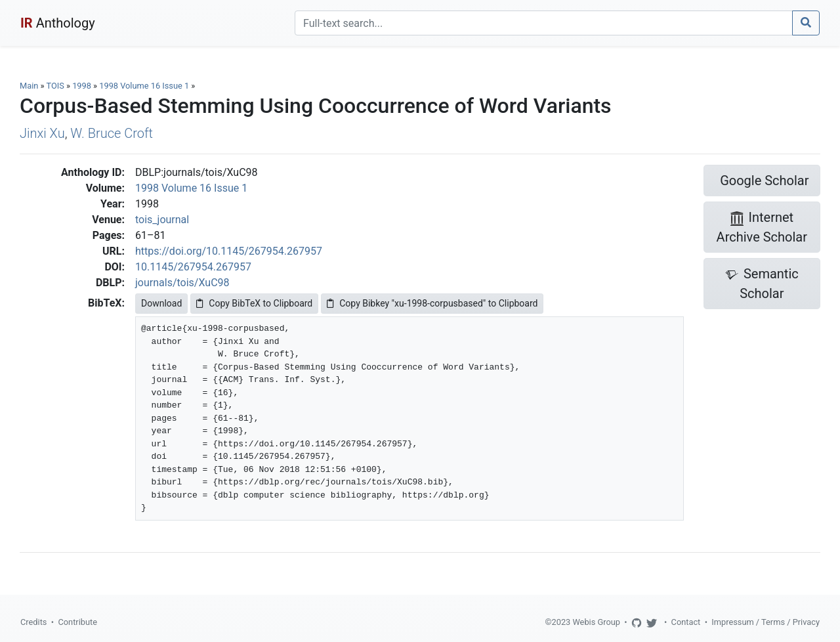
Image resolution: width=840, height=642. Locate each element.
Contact (686, 622)
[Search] (544, 23)
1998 (82, 86)
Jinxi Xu (42, 133)
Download (161, 303)
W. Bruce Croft (112, 133)
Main (29, 86)
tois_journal (162, 220)
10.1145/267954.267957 (193, 267)
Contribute (77, 622)
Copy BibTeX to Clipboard (254, 303)
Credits (33, 622)
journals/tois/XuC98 (182, 283)
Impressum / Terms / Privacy (766, 622)
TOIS (55, 86)
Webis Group (596, 622)
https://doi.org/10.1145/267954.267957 (229, 251)
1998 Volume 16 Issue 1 (145, 86)
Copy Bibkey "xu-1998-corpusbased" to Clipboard (432, 303)
